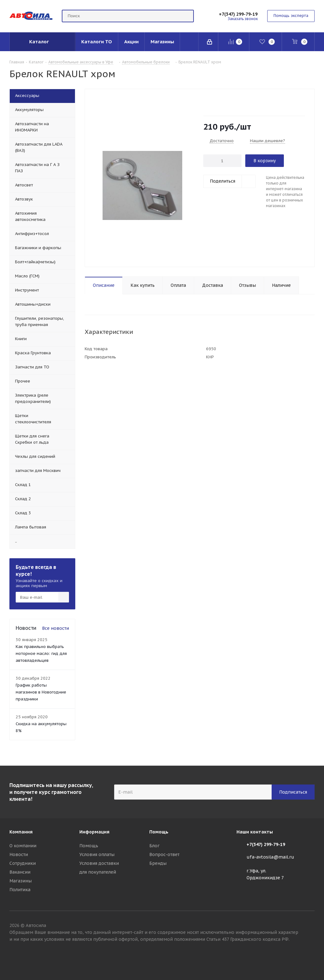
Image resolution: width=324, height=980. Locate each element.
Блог (154, 846)
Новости (19, 854)
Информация (94, 832)
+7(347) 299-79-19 (238, 14)
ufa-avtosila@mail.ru (270, 857)
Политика (20, 890)
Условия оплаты (97, 854)
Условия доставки (99, 863)
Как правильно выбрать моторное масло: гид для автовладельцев (41, 653)
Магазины (21, 881)
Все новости (56, 628)
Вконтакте (310, 958)
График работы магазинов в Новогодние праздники (41, 692)
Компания (21, 832)
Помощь (89, 846)
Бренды (158, 863)
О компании (23, 846)
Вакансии (20, 872)
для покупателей (98, 872)
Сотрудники (23, 863)
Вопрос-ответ (164, 854)
